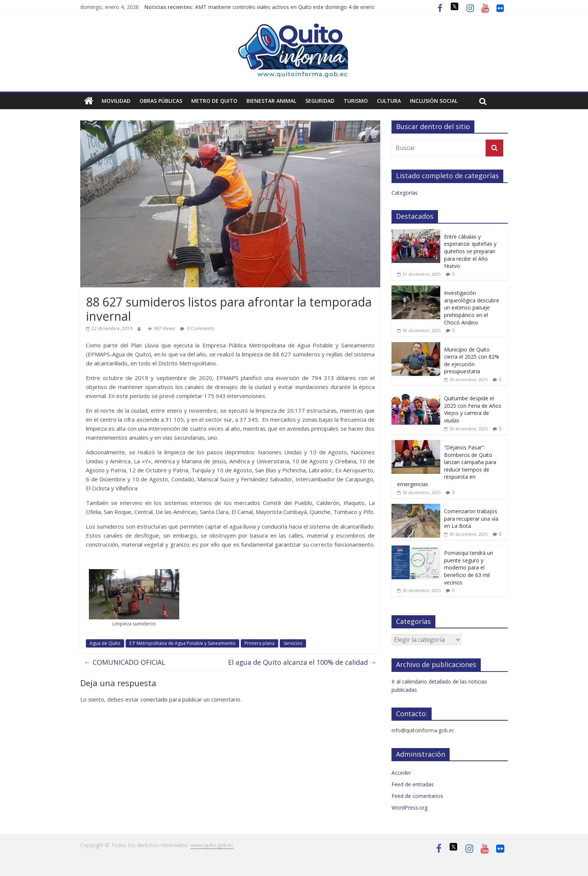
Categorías (405, 193)
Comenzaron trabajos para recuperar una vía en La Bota (471, 518)
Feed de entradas (413, 784)
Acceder (401, 773)
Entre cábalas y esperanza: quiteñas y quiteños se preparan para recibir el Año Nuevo (470, 251)
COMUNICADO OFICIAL (125, 662)
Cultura (389, 101)
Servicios (293, 643)
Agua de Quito (105, 643)
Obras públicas (161, 101)
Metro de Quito (214, 101)
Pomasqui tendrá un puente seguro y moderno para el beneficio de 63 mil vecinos (469, 567)
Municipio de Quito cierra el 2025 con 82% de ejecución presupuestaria (472, 361)
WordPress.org (409, 808)
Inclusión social (434, 101)
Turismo (356, 101)
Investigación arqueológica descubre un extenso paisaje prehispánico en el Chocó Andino (472, 307)
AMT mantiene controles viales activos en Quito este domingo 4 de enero (285, 7)
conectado (154, 699)
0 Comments (197, 328)
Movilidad (116, 101)
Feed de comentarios (417, 796)
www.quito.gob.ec (212, 845)
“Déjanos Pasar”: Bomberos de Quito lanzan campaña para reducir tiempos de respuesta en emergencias (447, 466)
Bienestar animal (271, 101)
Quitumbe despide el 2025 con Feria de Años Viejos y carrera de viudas (473, 409)
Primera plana (259, 643)
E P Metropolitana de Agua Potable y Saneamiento (182, 643)
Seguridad (320, 101)
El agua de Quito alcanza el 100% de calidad (302, 662)
